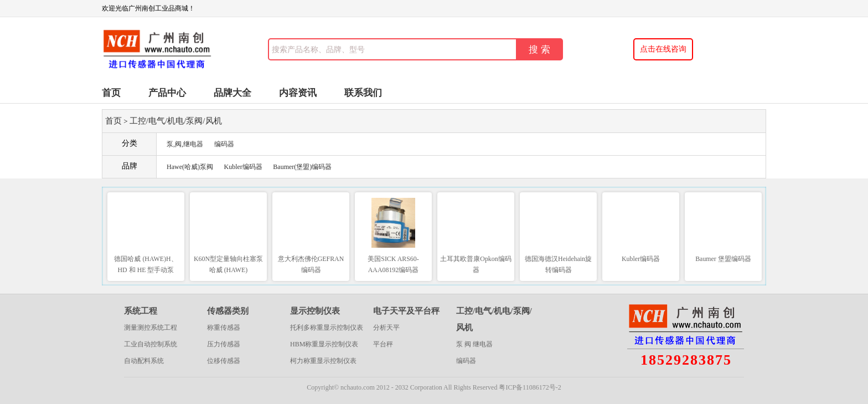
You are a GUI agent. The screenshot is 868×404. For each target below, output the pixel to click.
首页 (111, 93)
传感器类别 (228, 311)
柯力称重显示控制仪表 (323, 361)
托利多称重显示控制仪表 (327, 328)
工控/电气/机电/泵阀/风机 (176, 121)
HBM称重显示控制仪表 (324, 344)
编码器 (224, 144)
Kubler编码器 (243, 167)
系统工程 (141, 311)
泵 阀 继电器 (474, 344)
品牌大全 (232, 93)
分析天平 (386, 328)
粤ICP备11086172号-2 (530, 387)
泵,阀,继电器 (185, 144)
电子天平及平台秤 (406, 311)
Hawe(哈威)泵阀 (190, 167)
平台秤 (383, 344)
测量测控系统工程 (151, 328)
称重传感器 (224, 328)
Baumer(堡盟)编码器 (302, 167)
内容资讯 (298, 93)
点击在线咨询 (663, 49)
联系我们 (363, 93)
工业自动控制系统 (151, 344)
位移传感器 (224, 361)
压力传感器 (224, 344)
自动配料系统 (144, 361)
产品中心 (167, 93)
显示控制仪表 (315, 311)
